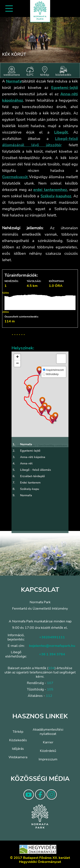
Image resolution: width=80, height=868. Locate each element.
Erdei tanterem (26, 483)
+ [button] (17, 357)
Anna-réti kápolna (28, 457)
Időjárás (18, 749)
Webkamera (18, 757)
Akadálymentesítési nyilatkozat (48, 732)
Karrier (48, 742)
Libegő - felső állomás (31, 470)
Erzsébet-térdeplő (28, 476)
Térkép (18, 732)
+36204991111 (52, 637)
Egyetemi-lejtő (26, 451)
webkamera (12, 71)
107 (50, 683)
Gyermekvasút (15, 177)
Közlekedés (18, 740)
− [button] (17, 364)
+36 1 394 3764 (52, 654)
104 (51, 668)
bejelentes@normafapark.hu (52, 646)
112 (49, 696)
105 (50, 689)
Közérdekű (48, 751)
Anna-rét (22, 464)
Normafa (22, 444)
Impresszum (48, 759)
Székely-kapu (25, 489)
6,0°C (30, 71)
